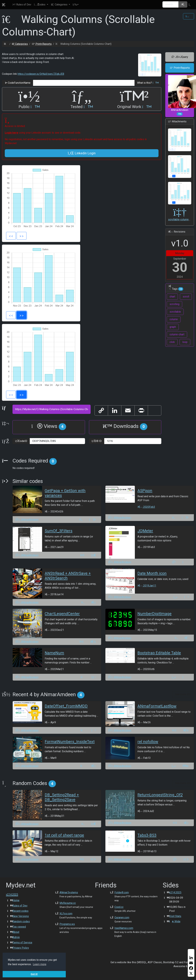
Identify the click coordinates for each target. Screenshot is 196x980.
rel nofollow (148, 742)
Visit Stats (175, 916)
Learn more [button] (40, 964)
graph (173, 327)
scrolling (174, 304)
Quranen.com (122, 917)
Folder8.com (122, 892)
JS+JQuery (180, 57)
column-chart (177, 334)
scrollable (175, 312)
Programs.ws (67, 924)
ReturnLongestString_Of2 (160, 795)
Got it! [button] (34, 974)
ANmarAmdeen (181, 95)
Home (16, 900)
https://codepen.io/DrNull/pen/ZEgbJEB (41, 74)
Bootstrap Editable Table (159, 653)
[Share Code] (189, 16)
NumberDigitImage (154, 614)
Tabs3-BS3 (147, 835)
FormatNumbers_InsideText (70, 742)
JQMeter (145, 531)
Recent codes (20, 911)
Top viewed (19, 927)
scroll (186, 297)
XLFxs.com (66, 914)
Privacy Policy (21, 948)
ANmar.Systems (69, 892)
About (16, 932)
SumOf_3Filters (59, 531)
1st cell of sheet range (64, 835)
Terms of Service (22, 943)
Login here (12, 133)
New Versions (21, 916)
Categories (20, 44)
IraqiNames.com (124, 928)
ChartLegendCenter (62, 614)
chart (172, 297)
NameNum (54, 653)
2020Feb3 (146, 507)
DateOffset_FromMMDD (66, 706)
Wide (175, 921)
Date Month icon (152, 573)
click (172, 342)
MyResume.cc (68, 903)
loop (185, 342)
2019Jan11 (147, 586)
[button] (41, 5)
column (174, 319)
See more (183, 694)
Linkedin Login (82, 153)
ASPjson (145, 491)
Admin (16, 937)
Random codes (21, 921)
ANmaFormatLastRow (157, 706)
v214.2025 (175, 892)
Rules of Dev (20, 906)
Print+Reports (42, 44)
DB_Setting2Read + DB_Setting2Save (62, 797)
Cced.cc (119, 907)
